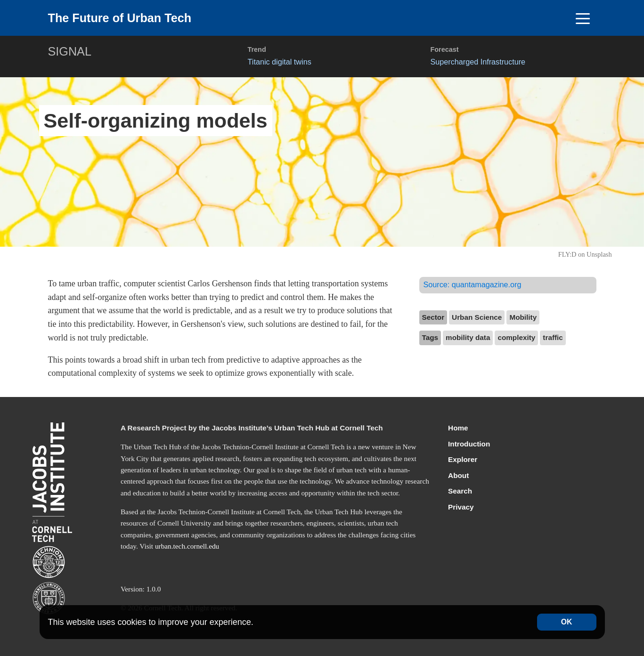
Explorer (463, 459)
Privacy (461, 507)
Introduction (469, 444)
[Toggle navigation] (583, 18)
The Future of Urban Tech (120, 18)
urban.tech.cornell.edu (187, 546)
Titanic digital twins (280, 62)
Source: (473, 284)
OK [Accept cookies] (567, 622)
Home (458, 428)
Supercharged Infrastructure (478, 62)
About (458, 475)
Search (460, 491)
